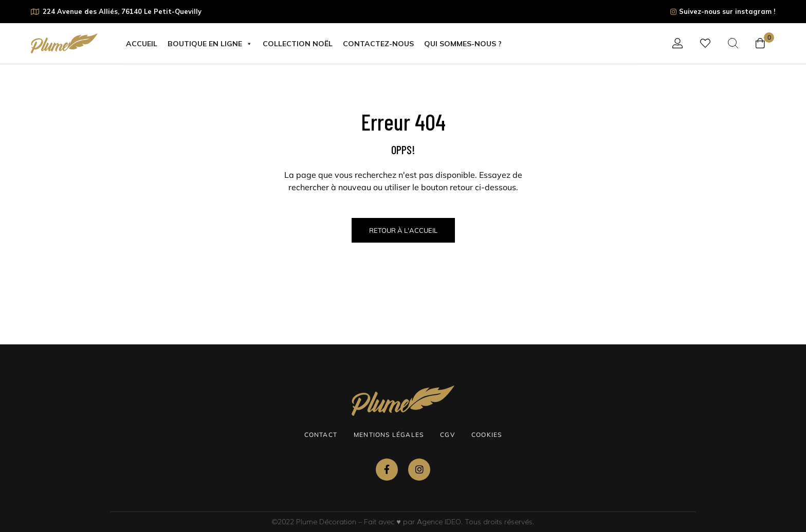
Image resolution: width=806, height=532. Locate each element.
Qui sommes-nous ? (463, 44)
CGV (447, 435)
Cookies (487, 435)
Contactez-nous (378, 44)
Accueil (142, 44)
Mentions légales (389, 435)
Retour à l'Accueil (403, 230)
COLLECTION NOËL (298, 44)
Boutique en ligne (210, 44)
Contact (321, 435)
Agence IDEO (439, 522)
